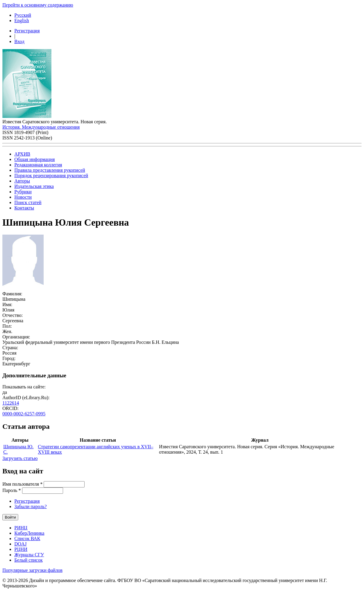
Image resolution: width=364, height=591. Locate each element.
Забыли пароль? (30, 506)
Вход (19, 41)
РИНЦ (21, 528)
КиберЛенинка (29, 533)
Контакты (24, 208)
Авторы (22, 181)
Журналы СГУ (29, 555)
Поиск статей (28, 202)
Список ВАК (27, 538)
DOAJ (20, 544)
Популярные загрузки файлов (32, 570)
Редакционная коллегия (38, 165)
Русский (23, 15)
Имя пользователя (22, 484)
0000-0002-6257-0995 (24, 414)
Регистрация (27, 31)
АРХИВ (22, 154)
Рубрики (23, 192)
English (22, 20)
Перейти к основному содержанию (38, 5)
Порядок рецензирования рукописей (51, 176)
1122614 (11, 403)
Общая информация (35, 159)
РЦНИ (21, 549)
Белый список (29, 560)
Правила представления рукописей (50, 170)
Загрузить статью (20, 458)
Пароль (12, 490)
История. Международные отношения (41, 127)
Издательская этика (34, 186)
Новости (23, 197)
